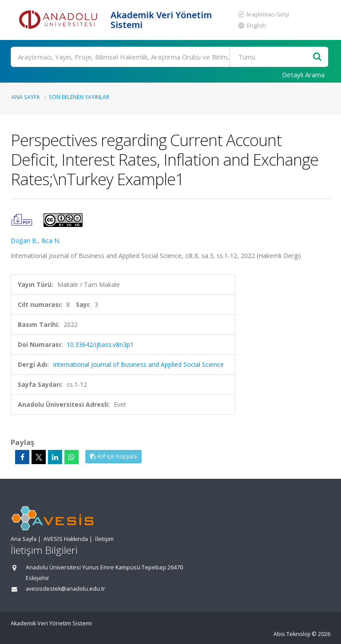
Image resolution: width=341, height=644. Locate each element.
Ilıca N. (51, 241)
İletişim (104, 539)
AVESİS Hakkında (66, 539)
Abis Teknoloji (292, 634)
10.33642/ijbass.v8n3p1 (100, 344)
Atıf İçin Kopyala (113, 456)
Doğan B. (24, 241)
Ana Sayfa (26, 97)
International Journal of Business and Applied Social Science (138, 364)
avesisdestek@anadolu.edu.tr (65, 589)
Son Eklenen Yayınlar (79, 97)
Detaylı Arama (303, 75)
